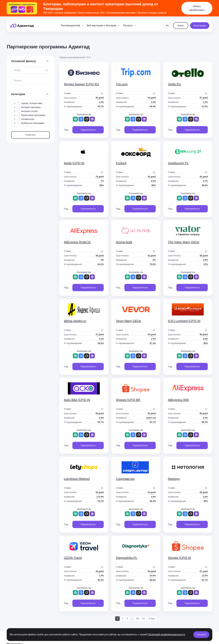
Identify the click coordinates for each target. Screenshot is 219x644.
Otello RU (175, 84)
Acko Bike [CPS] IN (77, 400)
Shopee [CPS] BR (128, 400)
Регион (18, 81)
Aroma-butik (124, 242)
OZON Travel (73, 558)
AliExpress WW (178, 400)
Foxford (121, 163)
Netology (174, 479)
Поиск (17, 70)
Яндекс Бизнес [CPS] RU (81, 84)
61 (144, 619)
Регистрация (200, 26)
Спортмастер (125, 479)
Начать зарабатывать (197, 8)
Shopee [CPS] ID (179, 558)
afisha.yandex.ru (75, 321)
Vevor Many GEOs (129, 321)
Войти (181, 26)
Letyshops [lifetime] (77, 479)
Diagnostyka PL (127, 558)
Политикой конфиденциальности (166, 634)
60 (137, 619)
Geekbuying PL (178, 163)
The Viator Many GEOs (184, 242)
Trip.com (122, 84)
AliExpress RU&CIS (77, 242)
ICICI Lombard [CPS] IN (184, 321)
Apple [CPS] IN (74, 163)
